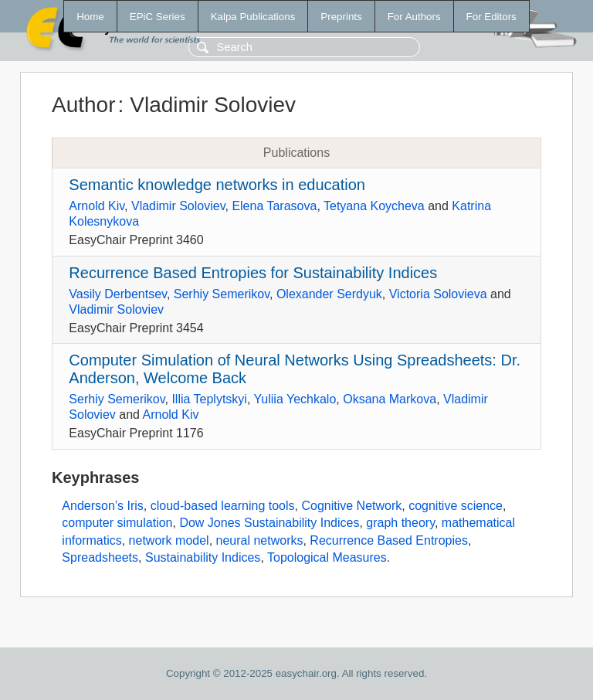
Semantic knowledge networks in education (217, 185)
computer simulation (117, 523)
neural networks (260, 540)
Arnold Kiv (97, 206)
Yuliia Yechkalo (295, 399)
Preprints (341, 17)
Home (90, 17)
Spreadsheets (100, 557)
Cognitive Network (351, 506)
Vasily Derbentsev (118, 294)
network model (169, 540)
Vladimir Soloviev (178, 206)
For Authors (414, 17)
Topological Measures (327, 557)
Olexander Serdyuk (329, 294)
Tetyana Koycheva (374, 206)
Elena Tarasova (274, 206)
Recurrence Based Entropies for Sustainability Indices (253, 273)
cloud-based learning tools (223, 506)
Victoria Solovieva (438, 294)
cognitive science (456, 506)
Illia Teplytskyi (209, 399)
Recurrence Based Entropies (389, 540)
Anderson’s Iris (103, 506)
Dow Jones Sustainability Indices (269, 523)
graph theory (400, 523)
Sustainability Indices (203, 557)
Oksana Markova (390, 399)
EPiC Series (158, 17)
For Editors (491, 17)
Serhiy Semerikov (222, 294)
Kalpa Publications (253, 17)
